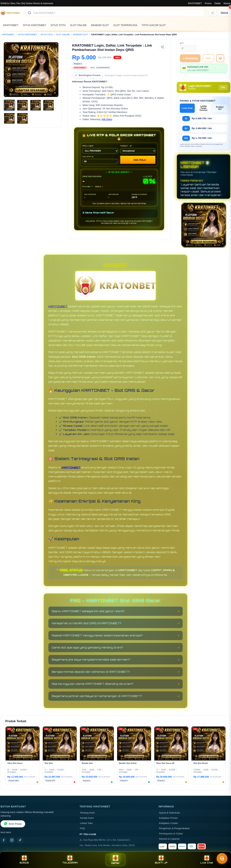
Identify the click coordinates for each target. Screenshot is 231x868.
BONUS (24, 860)
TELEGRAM (70, 860)
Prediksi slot (220, 108)
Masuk (227, 3)
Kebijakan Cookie (168, 823)
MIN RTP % (100, 160)
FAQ (82, 828)
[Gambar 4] (48, 105)
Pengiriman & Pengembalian (174, 828)
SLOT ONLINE (78, 25)
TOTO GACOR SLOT (154, 25)
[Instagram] (12, 840)
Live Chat (207, 860)
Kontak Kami (87, 818)
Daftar (218, 3)
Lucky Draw (187, 108)
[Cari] (29, 13)
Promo (208, 3)
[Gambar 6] (22, 118)
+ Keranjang (190, 58)
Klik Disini (107, 119)
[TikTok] (20, 840)
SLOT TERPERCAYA (125, 25)
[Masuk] (224, 13)
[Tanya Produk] (220, 58)
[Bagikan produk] (162, 47)
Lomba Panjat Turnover (203, 108)
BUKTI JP (161, 860)
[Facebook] (4, 840)
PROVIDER (100, 149)
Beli (208, 58)
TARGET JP (138, 149)
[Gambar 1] (9, 105)
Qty (182, 43)
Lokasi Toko (86, 823)
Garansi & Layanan (169, 839)
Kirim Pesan (13, 824)
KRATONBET (195, 3)
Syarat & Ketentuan (169, 813)
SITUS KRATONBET (34, 25)
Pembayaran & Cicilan (171, 834)
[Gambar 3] (36, 105)
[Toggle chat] (222, 858)
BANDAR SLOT (100, 25)
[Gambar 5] (9, 118)
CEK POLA (138, 160)
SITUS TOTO (58, 25)
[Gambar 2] (22, 105)
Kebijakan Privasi (168, 818)
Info (223, 87)
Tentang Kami (87, 813)
